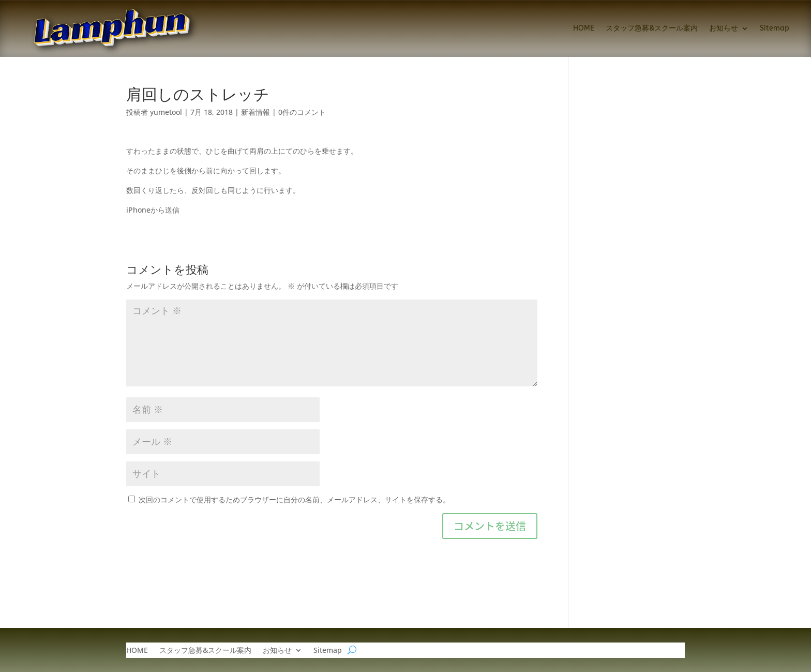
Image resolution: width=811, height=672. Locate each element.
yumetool (166, 112)
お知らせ (724, 28)
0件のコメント (302, 112)
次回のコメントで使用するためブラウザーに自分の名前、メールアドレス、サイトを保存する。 (294, 499)
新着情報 (256, 112)
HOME (584, 28)
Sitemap (775, 28)
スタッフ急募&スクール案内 (652, 28)
